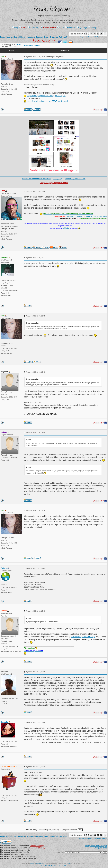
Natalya (4, 568)
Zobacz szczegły (37, 846)
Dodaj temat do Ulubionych (96, 846)
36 (95, 34)
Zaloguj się (58, 179)
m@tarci (5, 372)
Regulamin (70, 28)
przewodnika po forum (73, 216)
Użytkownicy (34, 28)
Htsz (3, 191)
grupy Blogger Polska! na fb (96, 216)
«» (91, 34)
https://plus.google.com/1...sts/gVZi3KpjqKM (46, 96)
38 (101, 34)
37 (98, 34)
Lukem (4, 432)
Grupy (60, 28)
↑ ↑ (49, 865)
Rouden (4, 671)
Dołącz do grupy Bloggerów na (54, 183)
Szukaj (23, 28)
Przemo (68, 863)
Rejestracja (81, 28)
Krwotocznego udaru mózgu (83, 637)
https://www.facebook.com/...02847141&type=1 (47, 101)
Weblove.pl (40, 863)
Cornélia (5, 722)
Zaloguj (92, 28)
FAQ (15, 28)
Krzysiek (5, 257)
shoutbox (63, 865)
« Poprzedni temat (86, 37)
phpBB (32, 863)
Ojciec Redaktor (8, 766)
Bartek (4, 611)
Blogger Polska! (48, 28)
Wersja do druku (101, 848)
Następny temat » (101, 37)
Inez (3, 56)
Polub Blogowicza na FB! (75, 179)
